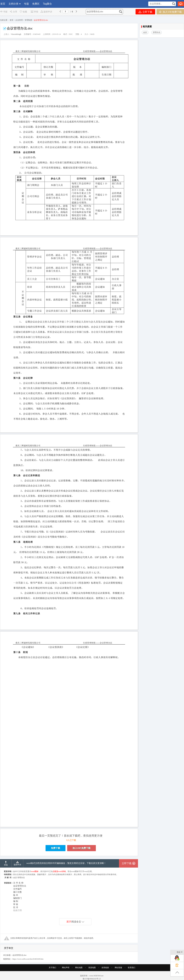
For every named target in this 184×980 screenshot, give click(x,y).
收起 (180, 952)
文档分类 (13, 4)
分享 (13, 12)
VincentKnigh (16, 34)
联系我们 (132, 972)
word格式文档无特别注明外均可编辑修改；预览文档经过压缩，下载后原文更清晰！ (66, 868)
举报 (34, 12)
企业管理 (19, 20)
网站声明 (66, 972)
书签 (4, 12)
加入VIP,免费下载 (170, 12)
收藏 (23, 12)
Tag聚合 (47, 4)
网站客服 (118, 972)
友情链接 (105, 972)
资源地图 (92, 972)
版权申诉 (46, 12)
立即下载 (145, 12)
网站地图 (79, 972)
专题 (26, 4)
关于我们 (52, 972)
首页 (3, 4)
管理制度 (28, 20)
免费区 (36, 4)
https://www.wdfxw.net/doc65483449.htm (28, 963)
